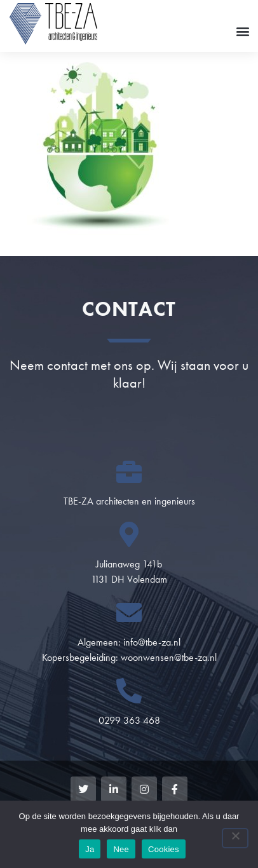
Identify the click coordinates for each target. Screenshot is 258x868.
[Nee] (235, 838)
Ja (90, 849)
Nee (121, 849)
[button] (242, 31)
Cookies (164, 849)
